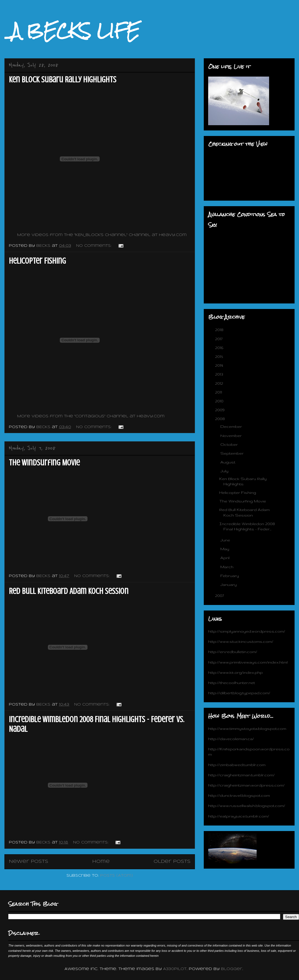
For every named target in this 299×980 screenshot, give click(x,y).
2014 (220, 365)
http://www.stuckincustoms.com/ (241, 641)
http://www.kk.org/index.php (235, 672)
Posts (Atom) (117, 876)
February (230, 576)
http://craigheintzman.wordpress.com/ (246, 785)
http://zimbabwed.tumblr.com (237, 765)
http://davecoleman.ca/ (231, 739)
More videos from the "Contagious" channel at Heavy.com (91, 416)
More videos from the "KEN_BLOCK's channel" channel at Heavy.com (102, 235)
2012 (220, 383)
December (232, 426)
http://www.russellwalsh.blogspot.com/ (247, 806)
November (232, 436)
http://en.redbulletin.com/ (233, 652)
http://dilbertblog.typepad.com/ (239, 693)
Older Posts (172, 862)
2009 (220, 410)
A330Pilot (175, 969)
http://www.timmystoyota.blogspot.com (247, 729)
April (225, 558)
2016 (220, 348)
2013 (220, 374)
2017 (219, 339)
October (230, 444)
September (233, 453)
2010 (220, 401)
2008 (221, 419)
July (225, 471)
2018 (220, 330)
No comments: (95, 246)
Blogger (232, 969)
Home (101, 862)
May (225, 549)
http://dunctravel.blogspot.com (239, 795)
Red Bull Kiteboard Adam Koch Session (69, 591)
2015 (220, 357)
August (228, 462)
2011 (219, 392)
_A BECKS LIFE (72, 31)
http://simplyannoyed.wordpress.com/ (247, 631)
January (229, 585)
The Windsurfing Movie (44, 463)
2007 (220, 596)
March (227, 567)
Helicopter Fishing (37, 261)
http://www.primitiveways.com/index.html (248, 662)
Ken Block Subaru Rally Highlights (63, 80)
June (226, 540)
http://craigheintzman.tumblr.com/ (241, 775)
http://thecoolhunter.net (232, 683)
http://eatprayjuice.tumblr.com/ (239, 816)
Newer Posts (29, 862)
